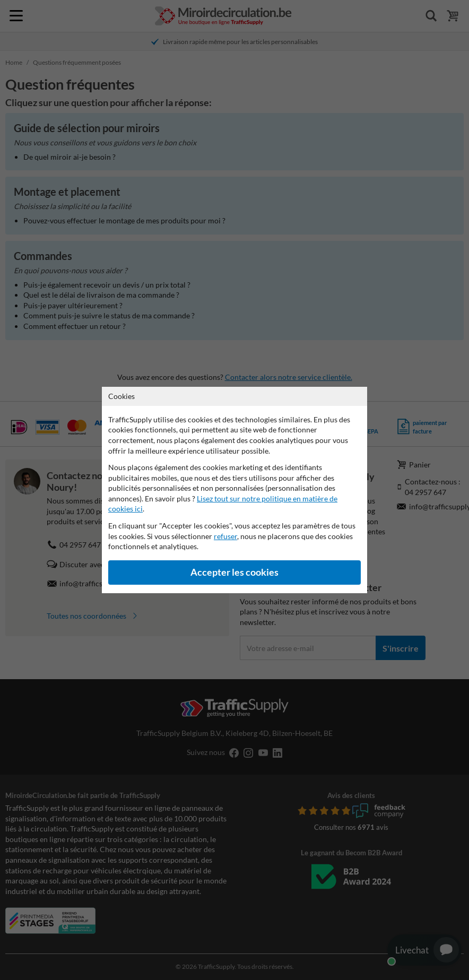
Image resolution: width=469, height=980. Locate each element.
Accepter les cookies (234, 572)
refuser (225, 536)
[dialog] (234, 490)
